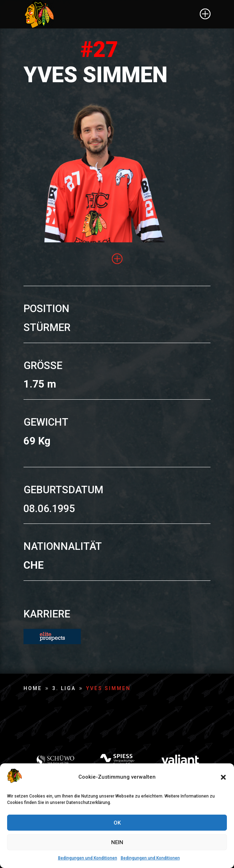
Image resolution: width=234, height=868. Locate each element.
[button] (223, 777)
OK (117, 823)
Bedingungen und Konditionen (88, 858)
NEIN (117, 842)
